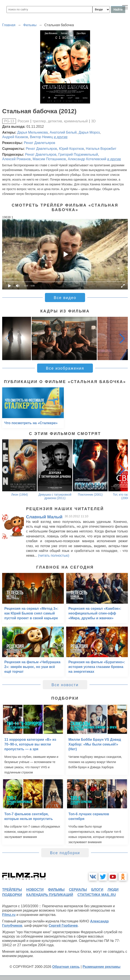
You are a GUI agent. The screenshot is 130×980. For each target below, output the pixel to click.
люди (113, 890)
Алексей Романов (16, 159)
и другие (61, 137)
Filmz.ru (9, 915)
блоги (97, 890)
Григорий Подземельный (78, 154)
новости (35, 890)
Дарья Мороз (89, 132)
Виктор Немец (41, 137)
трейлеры (12, 890)
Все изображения (65, 368)
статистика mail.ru (97, 895)
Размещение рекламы (101, 967)
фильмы (56, 890)
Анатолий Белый (63, 132)
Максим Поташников (49, 159)
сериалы (78, 890)
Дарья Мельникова (33, 132)
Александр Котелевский (87, 159)
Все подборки (65, 853)
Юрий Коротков (72, 149)
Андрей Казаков (15, 137)
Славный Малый (44, 517)
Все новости (65, 685)
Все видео (65, 298)
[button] (122, 338)
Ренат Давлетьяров (39, 143)
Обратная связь (66, 967)
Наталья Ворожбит (101, 149)
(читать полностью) (54, 555)
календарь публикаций (50, 895)
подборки (12, 895)
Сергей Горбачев (63, 926)
